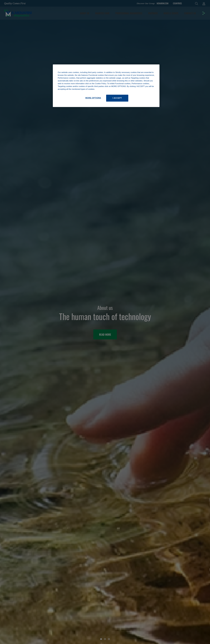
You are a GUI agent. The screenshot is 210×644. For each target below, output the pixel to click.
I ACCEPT (117, 98)
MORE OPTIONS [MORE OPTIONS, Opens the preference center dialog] (93, 98)
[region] (106, 86)
